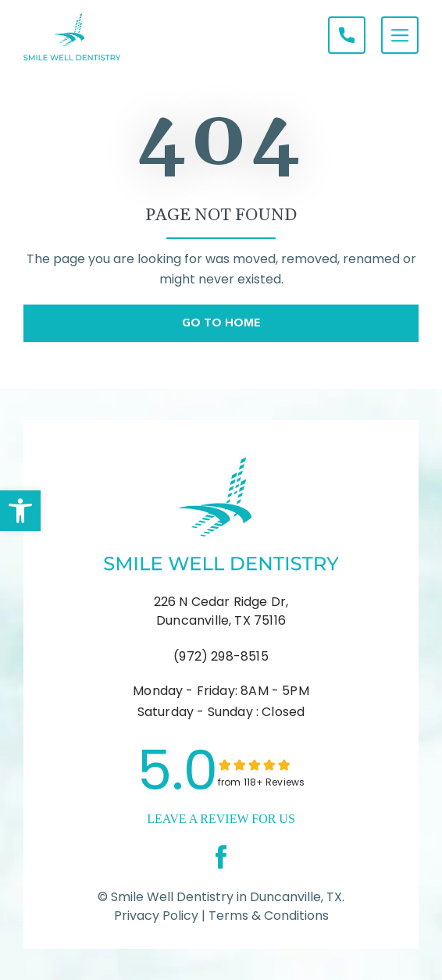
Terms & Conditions (267, 916)
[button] (20, 511)
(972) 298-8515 (221, 656)
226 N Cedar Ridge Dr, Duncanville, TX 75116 (221, 611)
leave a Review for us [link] (221, 819)
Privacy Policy (156, 916)
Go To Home (221, 323)
